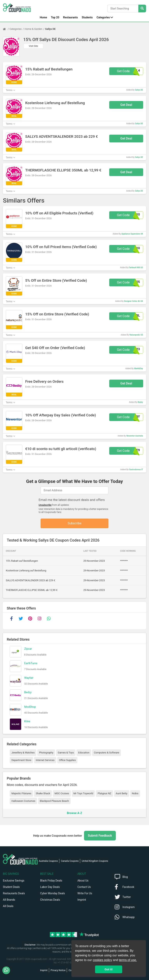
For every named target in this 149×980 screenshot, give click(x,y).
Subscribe (75, 523)
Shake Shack (43, 793)
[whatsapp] (49, 619)
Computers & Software (107, 753)
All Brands (9, 900)
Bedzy (140, 402)
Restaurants (70, 17)
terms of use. (128, 960)
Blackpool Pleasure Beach (54, 801)
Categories (103, 17)
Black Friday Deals (51, 881)
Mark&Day (139, 368)
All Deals (8, 906)
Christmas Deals (50, 900)
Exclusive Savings (14, 881)
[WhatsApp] (8, 970)
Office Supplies (67, 760)
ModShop (30, 707)
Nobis (135, 793)
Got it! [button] (109, 969)
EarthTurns (31, 663)
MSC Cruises (62, 793)
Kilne (27, 721)
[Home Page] (6, 29)
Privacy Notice (58, 970)
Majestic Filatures (21, 793)
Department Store (21, 760)
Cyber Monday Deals (53, 893)
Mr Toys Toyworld (83, 793)
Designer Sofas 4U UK (133, 301)
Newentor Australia (135, 436)
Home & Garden (33, 29)
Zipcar (28, 649)
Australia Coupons (48, 861)
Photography (46, 753)
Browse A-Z (74, 813)
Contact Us (84, 887)
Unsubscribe (45, 505)
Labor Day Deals (50, 887)
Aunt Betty (122, 793)
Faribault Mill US (136, 267)
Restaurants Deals (14, 893)
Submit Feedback (100, 836)
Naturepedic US (136, 335)
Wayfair (29, 678)
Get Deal (126, 105)
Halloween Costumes (23, 801)
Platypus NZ (104, 793)
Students (87, 17)
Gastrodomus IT (136, 469)
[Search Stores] (142, 9)
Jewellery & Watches (23, 753)
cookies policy (102, 960)
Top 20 (55, 17)
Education (84, 753)
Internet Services (45, 760)
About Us (83, 881)
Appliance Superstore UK (132, 234)
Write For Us (85, 893)
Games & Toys (66, 753)
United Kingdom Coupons (95, 861)
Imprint (82, 900)
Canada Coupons (70, 861)
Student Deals (11, 887)
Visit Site (33, 46)
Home (43, 17)
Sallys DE (50, 29)
